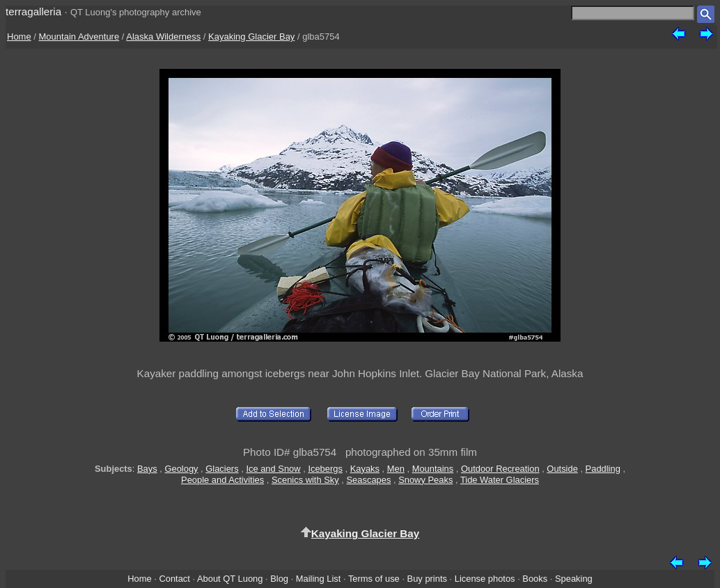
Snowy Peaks (425, 480)
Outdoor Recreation (500, 469)
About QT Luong (230, 579)
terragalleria (33, 11)
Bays (147, 469)
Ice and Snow (273, 469)
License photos (485, 579)
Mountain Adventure (79, 37)
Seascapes (369, 480)
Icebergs (325, 469)
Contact (174, 579)
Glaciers (222, 469)
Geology (181, 469)
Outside (562, 469)
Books (535, 579)
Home (19, 37)
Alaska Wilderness (163, 37)
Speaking (574, 579)
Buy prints (427, 579)
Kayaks (365, 469)
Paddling (603, 469)
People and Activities (222, 480)
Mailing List (319, 579)
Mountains (433, 469)
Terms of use (374, 579)
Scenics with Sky (305, 480)
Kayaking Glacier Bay (251, 37)
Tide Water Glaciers (500, 480)
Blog (279, 579)
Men (396, 469)
